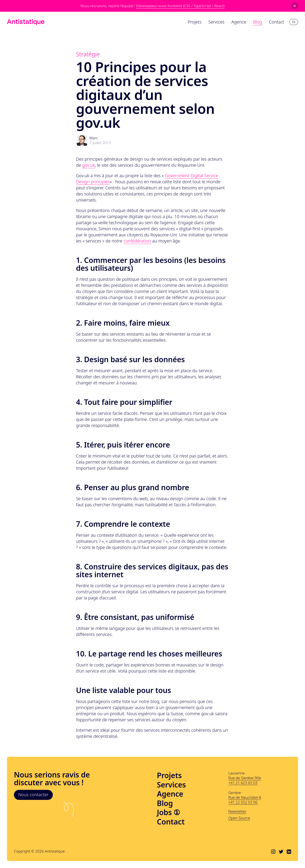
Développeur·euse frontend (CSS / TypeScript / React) (180, 6)
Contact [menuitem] (277, 22)
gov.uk (89, 165)
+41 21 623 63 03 (243, 783)
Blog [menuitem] (257, 22)
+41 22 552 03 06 (243, 802)
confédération (137, 241)
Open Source (239, 818)
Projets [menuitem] (195, 22)
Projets (169, 775)
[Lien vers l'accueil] (26, 22)
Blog (165, 803)
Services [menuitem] (217, 22)
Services (172, 785)
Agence (170, 794)
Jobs (169, 812)
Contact (171, 822)
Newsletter (237, 811)
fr (294, 22)
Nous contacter (33, 795)
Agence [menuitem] (239, 22)
